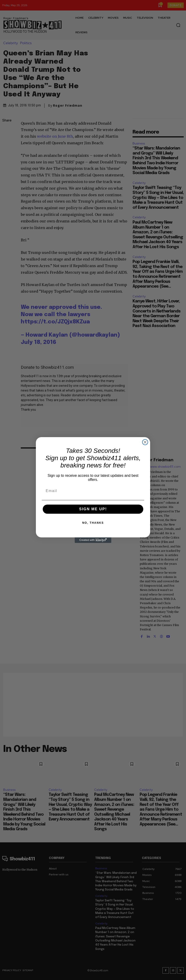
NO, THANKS (93, 523)
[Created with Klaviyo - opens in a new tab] (93, 540)
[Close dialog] (145, 442)
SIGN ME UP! (93, 509)
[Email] (93, 491)
